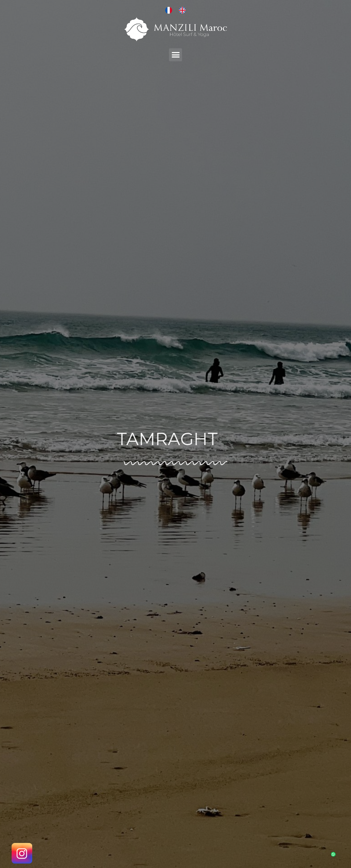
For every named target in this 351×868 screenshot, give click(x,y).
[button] (175, 55)
